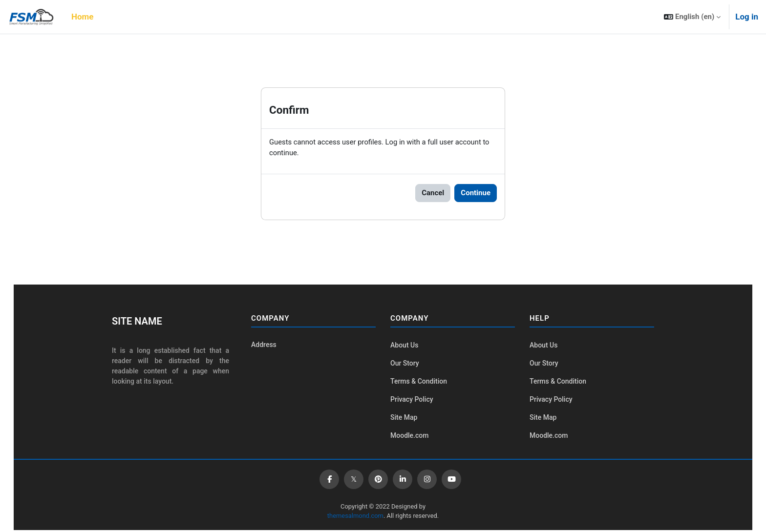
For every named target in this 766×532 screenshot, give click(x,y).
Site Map (404, 419)
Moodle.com (409, 437)
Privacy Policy (412, 400)
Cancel (433, 193)
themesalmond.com (355, 517)
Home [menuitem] (83, 17)
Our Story (405, 364)
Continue (476, 193)
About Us (404, 346)
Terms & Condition (419, 382)
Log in (747, 17)
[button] (692, 17)
